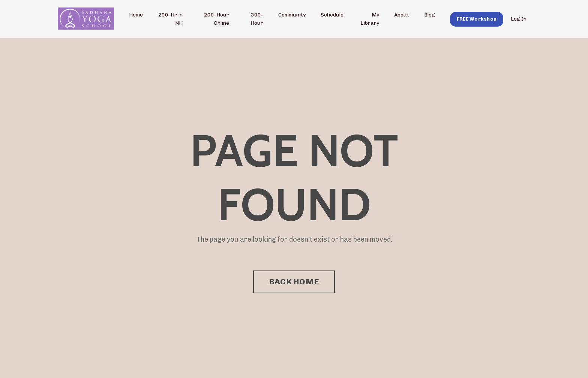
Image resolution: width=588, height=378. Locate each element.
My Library (370, 19)
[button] (477, 19)
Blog (430, 15)
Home (136, 15)
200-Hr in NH (170, 19)
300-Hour (257, 19)
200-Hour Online (217, 19)
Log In (519, 19)
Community (292, 15)
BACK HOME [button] (294, 282)
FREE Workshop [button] (477, 19)
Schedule (332, 15)
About (402, 15)
